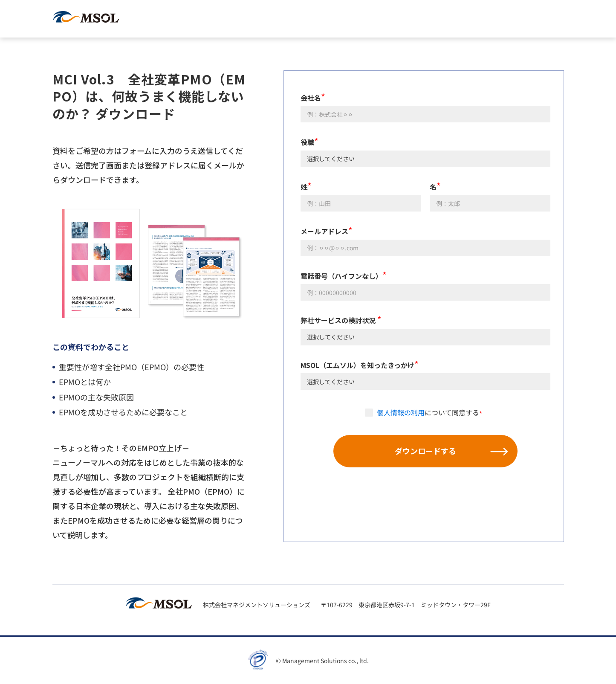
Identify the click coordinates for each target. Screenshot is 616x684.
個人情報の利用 (401, 412)
